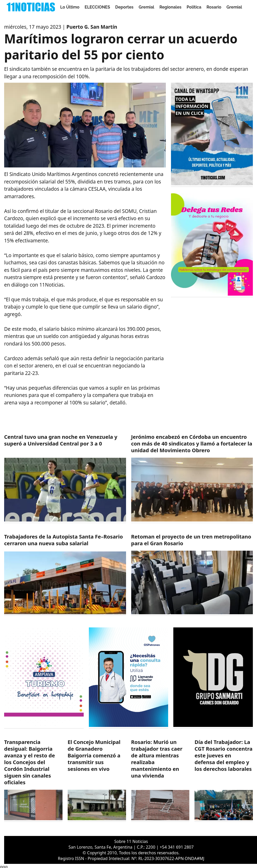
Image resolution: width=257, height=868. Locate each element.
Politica (194, 7)
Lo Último (70, 7)
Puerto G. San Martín (92, 27)
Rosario (214, 7)
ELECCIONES (97, 7)
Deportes (124, 7)
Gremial (147, 7)
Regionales (170, 7)
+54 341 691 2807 (177, 847)
